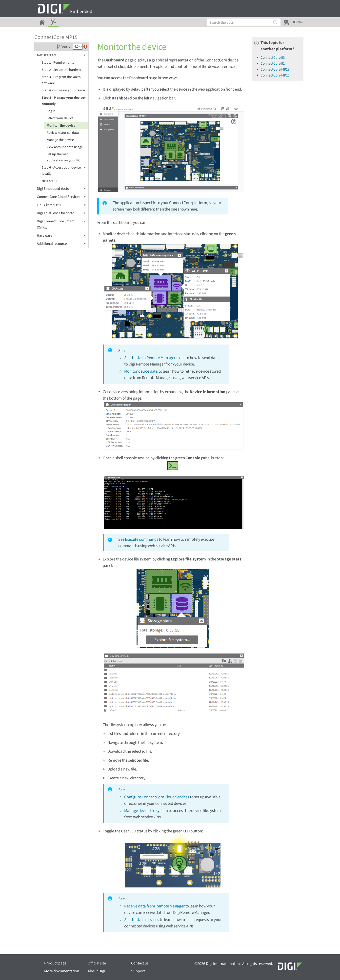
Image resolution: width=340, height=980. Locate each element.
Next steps (49, 181)
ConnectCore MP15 (56, 37)
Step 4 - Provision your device (63, 90)
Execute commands (141, 539)
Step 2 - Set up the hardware (62, 70)
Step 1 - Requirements (58, 63)
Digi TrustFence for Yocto (61, 213)
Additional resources (61, 244)
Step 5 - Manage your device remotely (64, 101)
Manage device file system (146, 811)
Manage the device (60, 140)
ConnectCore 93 (273, 58)
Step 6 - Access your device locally (64, 170)
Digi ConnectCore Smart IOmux (61, 224)
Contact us (140, 963)
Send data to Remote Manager (150, 358)
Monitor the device (61, 126)
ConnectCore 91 (273, 64)
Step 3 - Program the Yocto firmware (61, 80)
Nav (298, 22)
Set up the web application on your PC (63, 157)
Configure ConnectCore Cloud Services (157, 797)
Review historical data (63, 133)
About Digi (96, 971)
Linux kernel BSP (61, 205)
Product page (55, 963)
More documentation (62, 971)
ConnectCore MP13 (275, 69)
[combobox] (244, 22)
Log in (51, 111)
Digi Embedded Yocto (61, 189)
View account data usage (65, 147)
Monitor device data (141, 371)
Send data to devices (142, 920)
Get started (61, 55)
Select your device (60, 118)
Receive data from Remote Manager (154, 906)
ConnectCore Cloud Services (61, 197)
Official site (97, 963)
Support (138, 971)
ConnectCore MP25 (275, 75)
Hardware (61, 236)
